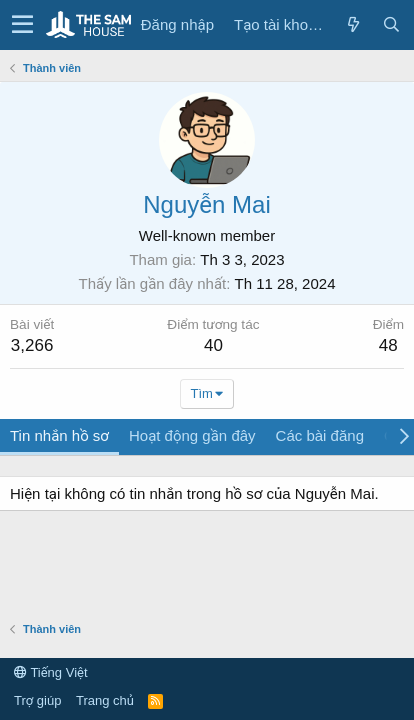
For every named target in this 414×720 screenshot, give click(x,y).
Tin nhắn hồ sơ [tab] (59, 435)
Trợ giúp (37, 700)
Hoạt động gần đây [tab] (192, 435)
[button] (22, 25)
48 (388, 345)
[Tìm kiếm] (391, 24)
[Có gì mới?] (353, 24)
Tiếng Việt (51, 672)
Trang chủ (105, 700)
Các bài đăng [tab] (320, 435)
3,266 (32, 345)
